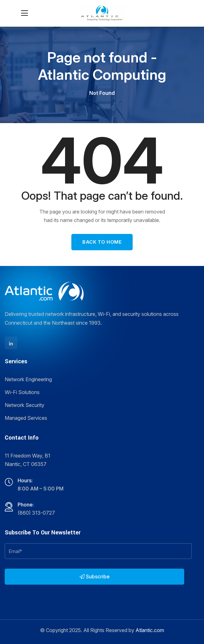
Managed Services (26, 418)
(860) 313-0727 (36, 513)
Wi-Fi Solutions (22, 392)
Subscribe (95, 576)
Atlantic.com (150, 630)
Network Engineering (28, 379)
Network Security (25, 405)
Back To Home (102, 242)
